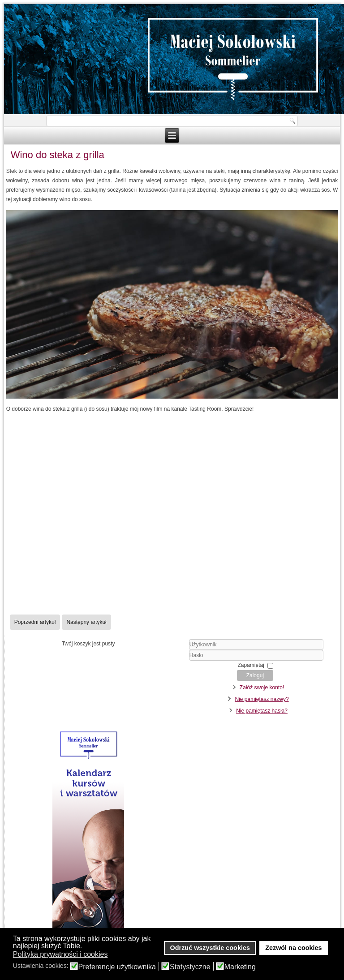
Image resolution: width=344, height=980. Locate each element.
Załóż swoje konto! (262, 688)
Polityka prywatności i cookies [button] (60, 954)
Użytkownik (178, 650)
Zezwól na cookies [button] (293, 948)
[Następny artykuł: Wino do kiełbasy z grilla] (86, 622)
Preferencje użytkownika (117, 967)
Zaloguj (255, 675)
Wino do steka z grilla (58, 155)
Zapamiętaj (251, 665)
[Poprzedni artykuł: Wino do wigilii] (35, 622)
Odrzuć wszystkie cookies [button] (210, 948)
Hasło (178, 661)
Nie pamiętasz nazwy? (262, 699)
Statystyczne (190, 967)
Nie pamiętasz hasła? (262, 711)
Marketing (240, 967)
